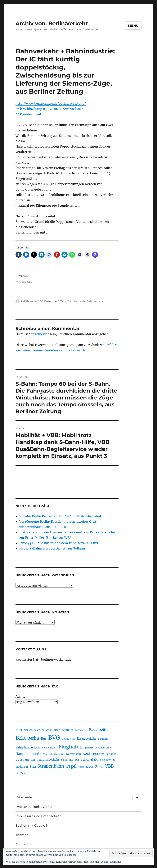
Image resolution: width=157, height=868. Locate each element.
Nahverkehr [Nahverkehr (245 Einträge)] (74, 754)
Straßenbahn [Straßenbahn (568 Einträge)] (51, 766)
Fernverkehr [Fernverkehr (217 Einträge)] (49, 748)
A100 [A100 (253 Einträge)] (19, 730)
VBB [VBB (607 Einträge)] (109, 766)
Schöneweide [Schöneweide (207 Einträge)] (108, 760)
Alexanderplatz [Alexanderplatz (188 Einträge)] (32, 730)
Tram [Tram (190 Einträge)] (81, 767)
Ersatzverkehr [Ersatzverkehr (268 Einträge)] (87, 739)
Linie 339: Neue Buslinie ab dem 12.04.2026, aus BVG (59, 543)
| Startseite (24, 797)
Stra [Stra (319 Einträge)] (33, 767)
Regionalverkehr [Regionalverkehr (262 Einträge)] (48, 760)
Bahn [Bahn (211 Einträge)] (57, 730)
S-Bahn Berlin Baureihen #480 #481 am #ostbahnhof (60, 516)
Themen (22, 835)
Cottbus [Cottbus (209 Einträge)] (66, 739)
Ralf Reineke (29, 301)
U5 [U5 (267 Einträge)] (97, 767)
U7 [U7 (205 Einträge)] (102, 767)
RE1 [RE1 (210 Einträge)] (33, 760)
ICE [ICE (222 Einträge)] (50, 754)
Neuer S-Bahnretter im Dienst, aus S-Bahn (52, 548)
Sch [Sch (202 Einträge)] (77, 760)
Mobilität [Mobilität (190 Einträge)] (59, 754)
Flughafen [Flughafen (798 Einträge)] (71, 747)
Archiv (20, 696)
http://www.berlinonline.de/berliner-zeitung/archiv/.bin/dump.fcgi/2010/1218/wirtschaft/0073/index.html (51, 109)
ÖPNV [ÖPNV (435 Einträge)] (21, 773)
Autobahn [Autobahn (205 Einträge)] (47, 730)
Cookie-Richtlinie (111, 862)
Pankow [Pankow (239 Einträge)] (111, 754)
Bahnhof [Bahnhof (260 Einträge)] (68, 730)
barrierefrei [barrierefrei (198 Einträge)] (81, 730)
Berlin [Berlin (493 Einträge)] (33, 738)
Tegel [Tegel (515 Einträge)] (71, 766)
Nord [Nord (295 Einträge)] (87, 754)
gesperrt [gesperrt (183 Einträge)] (89, 748)
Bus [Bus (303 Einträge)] (44, 739)
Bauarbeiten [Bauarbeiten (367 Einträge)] (99, 730)
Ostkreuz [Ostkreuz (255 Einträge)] (98, 754)
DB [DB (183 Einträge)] (74, 739)
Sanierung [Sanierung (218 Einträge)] (67, 760)
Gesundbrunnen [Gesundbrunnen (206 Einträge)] (104, 748)
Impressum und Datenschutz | (39, 816)
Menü (133, 26)
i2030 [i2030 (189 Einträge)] (44, 754)
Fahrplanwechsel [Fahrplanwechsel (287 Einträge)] (28, 747)
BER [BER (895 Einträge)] (21, 738)
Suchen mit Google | (31, 826)
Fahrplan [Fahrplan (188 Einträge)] (103, 739)
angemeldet (40, 334)
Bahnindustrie (76, 301)
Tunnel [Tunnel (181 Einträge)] (89, 767)
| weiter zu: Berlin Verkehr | (36, 807)
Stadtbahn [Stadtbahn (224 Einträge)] (22, 767)
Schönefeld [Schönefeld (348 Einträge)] (90, 759)
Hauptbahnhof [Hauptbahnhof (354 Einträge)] (27, 754)
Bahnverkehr (95, 301)
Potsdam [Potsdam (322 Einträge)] (22, 759)
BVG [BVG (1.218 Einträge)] (54, 738)
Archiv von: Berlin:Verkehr (52, 23)
